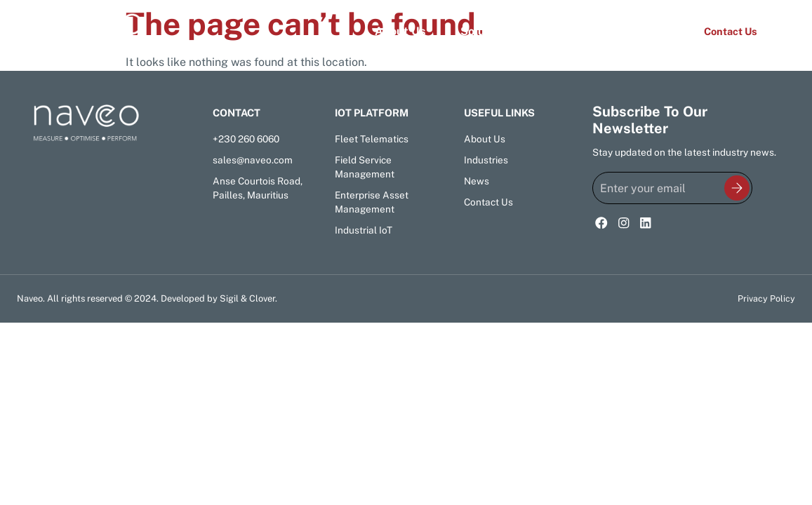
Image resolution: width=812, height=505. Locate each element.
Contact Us (488, 202)
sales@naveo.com (253, 160)
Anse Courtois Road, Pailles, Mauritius (258, 188)
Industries (573, 31)
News (650, 31)
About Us (400, 31)
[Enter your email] (672, 188)
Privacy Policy (766, 298)
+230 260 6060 (246, 139)
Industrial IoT (364, 230)
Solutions (486, 31)
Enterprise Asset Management (372, 202)
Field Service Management (365, 167)
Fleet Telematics (372, 139)
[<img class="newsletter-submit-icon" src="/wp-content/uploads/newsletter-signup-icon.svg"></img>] (737, 189)
